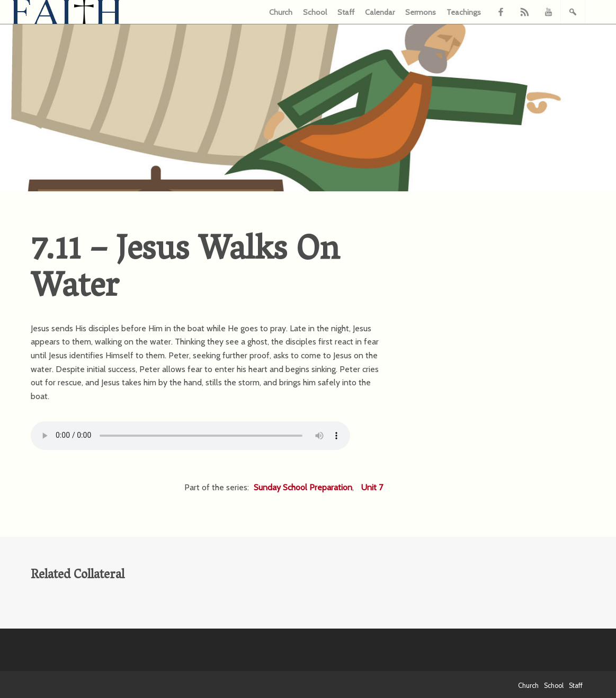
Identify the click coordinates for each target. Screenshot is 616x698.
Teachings (464, 12)
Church (281, 12)
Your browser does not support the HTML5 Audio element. (190, 436)
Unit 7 (372, 487)
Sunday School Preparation (303, 487)
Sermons (421, 12)
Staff (346, 12)
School (315, 12)
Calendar (380, 12)
